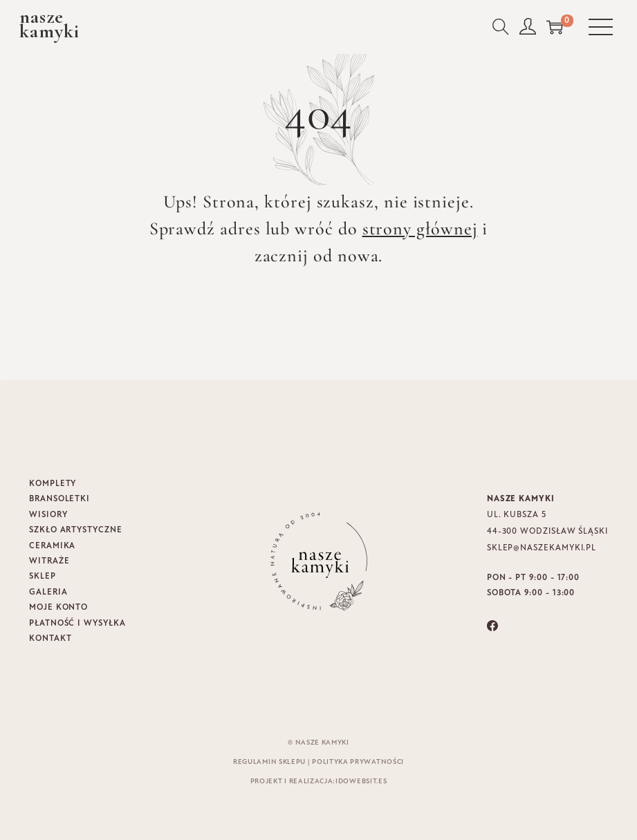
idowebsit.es (361, 782)
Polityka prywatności (358, 762)
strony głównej (420, 228)
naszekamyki (49, 24)
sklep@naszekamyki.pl (542, 548)
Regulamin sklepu (269, 762)
